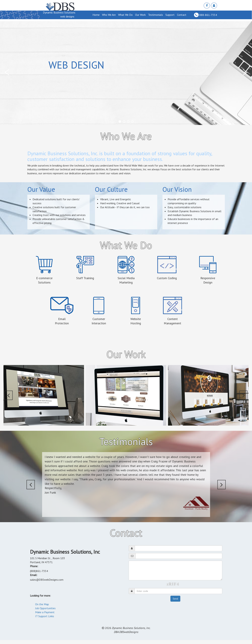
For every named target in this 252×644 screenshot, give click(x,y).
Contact (182, 15)
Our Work (140, 15)
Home (96, 15)
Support (170, 15)
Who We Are (109, 15)
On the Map (42, 604)
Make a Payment (45, 612)
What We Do (125, 15)
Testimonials (156, 15)
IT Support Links (45, 616)
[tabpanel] (126, 73)
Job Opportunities (45, 608)
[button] (8, 72)
